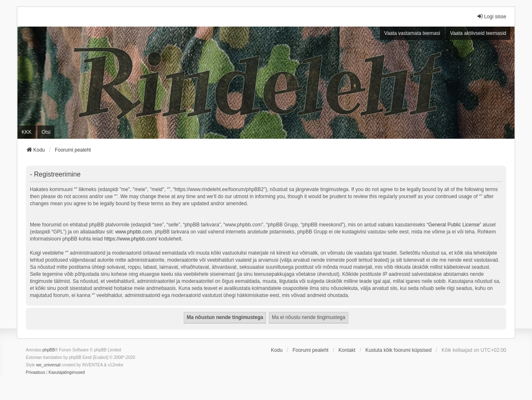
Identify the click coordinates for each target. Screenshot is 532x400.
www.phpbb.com (133, 232)
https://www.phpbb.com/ (131, 239)
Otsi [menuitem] (46, 132)
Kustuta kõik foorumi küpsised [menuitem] (398, 350)
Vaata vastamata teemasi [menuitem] (412, 33)
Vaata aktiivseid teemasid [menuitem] (478, 33)
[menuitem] (36, 373)
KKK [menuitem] (27, 132)
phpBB (49, 350)
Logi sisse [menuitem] (491, 16)
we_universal (48, 365)
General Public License (454, 225)
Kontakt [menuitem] (347, 350)
